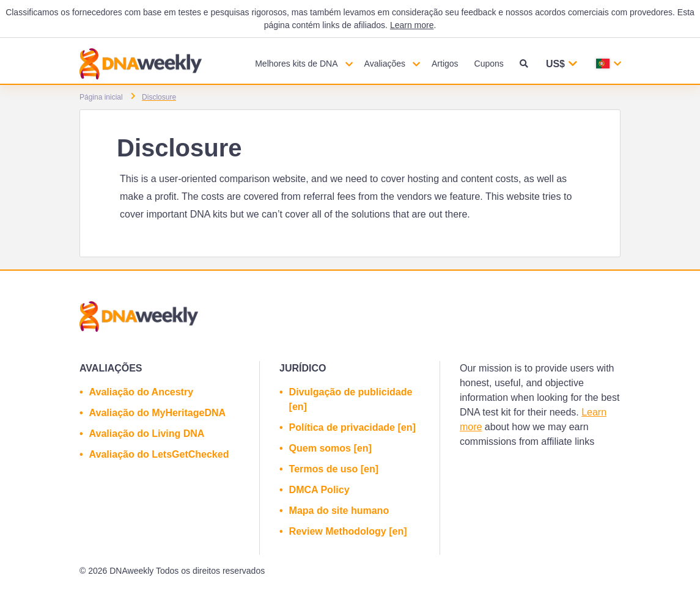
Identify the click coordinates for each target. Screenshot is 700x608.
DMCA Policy (319, 490)
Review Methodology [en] (348, 531)
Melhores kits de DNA (296, 64)
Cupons (489, 64)
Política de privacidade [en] (352, 427)
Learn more (412, 25)
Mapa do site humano (339, 511)
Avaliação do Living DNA (147, 434)
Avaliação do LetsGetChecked (159, 454)
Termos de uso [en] (334, 469)
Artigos (445, 64)
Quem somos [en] (330, 448)
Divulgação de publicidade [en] (351, 399)
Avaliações (385, 64)
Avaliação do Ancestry (141, 392)
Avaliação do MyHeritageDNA (157, 413)
